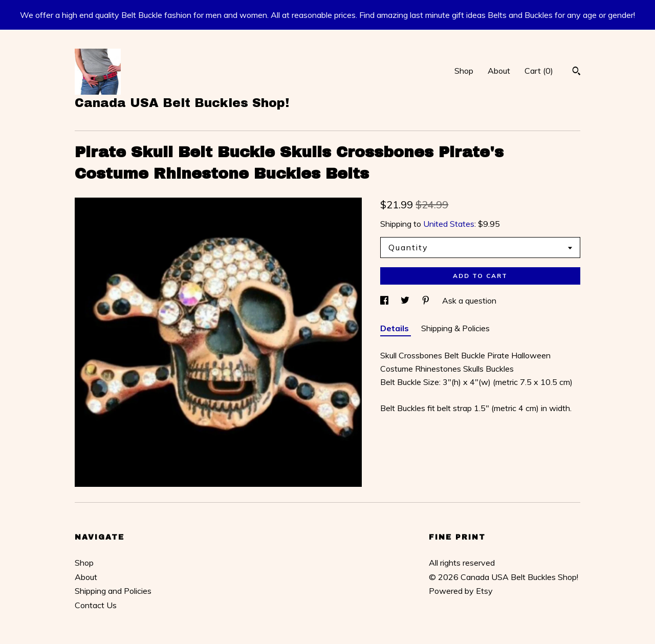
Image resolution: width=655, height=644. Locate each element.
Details (396, 328)
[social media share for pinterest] (427, 300)
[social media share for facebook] (385, 300)
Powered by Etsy (461, 591)
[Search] (576, 72)
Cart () (539, 71)
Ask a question (469, 300)
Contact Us (96, 605)
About (499, 71)
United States (449, 224)
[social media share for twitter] (406, 300)
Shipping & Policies (455, 328)
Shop (464, 71)
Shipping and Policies (113, 591)
